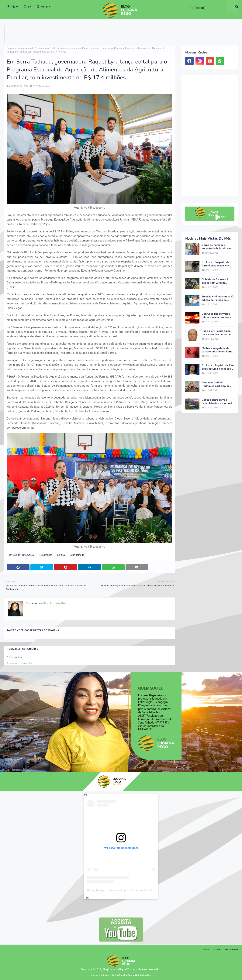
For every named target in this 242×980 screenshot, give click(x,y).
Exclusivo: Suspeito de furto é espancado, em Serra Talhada (215, 264)
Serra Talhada (77, 555)
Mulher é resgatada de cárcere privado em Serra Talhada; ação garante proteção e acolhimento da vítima (218, 350)
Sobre (217, 950)
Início (206, 950)
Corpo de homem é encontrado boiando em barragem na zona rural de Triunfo (218, 247)
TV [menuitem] (27, 7)
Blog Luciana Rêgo (19, 86)
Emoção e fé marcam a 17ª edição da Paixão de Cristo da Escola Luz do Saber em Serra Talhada (218, 298)
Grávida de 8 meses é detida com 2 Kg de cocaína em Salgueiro (215, 281)
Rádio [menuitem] (12, 7)
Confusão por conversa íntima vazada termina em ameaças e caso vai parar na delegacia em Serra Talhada (218, 316)
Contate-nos (231, 950)
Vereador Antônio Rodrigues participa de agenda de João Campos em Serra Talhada (217, 384)
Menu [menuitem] (42, 7)
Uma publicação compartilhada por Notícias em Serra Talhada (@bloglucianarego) (135, 890)
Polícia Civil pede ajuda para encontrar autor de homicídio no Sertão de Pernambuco (216, 333)
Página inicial (14, 48)
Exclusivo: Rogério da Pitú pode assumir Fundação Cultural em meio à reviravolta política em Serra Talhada (218, 367)
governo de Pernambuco (35, 48)
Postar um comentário (20, 663)
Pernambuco (46, 555)
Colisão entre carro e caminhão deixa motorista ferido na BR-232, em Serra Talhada (218, 402)
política (61, 555)
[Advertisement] (210, 136)
